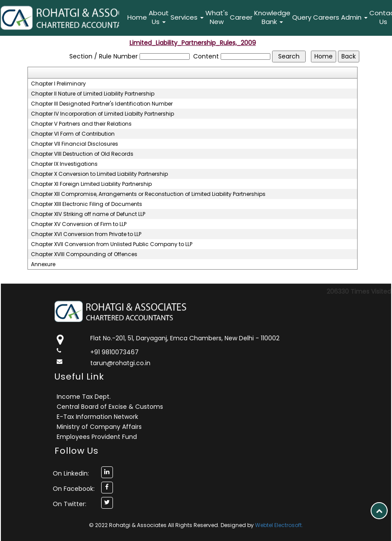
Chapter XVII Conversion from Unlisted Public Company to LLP (112, 244)
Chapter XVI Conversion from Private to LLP (86, 234)
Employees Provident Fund (97, 437)
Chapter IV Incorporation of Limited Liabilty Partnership (102, 114)
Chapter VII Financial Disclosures (75, 144)
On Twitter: (70, 504)
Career (241, 17)
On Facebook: (74, 489)
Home (137, 17)
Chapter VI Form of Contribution (73, 134)
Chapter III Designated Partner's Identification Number (102, 104)
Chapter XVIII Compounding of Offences (84, 254)
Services (187, 17)
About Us (159, 17)
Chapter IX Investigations (64, 164)
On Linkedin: (71, 473)
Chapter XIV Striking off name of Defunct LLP (88, 214)
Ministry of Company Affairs (99, 427)
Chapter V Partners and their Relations (81, 124)
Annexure (43, 264)
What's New (217, 17)
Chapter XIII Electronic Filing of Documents (87, 204)
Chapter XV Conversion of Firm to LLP (79, 224)
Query (302, 17)
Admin (354, 17)
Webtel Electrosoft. (279, 525)
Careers (326, 17)
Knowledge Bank (272, 17)
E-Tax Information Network (97, 417)
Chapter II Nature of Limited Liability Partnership (93, 94)
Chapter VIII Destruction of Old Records (82, 154)
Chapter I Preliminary (58, 84)
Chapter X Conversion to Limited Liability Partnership (99, 174)
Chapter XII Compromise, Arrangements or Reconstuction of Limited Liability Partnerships (148, 194)
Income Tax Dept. (84, 397)
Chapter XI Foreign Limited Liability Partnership (91, 184)
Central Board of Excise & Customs (110, 407)
